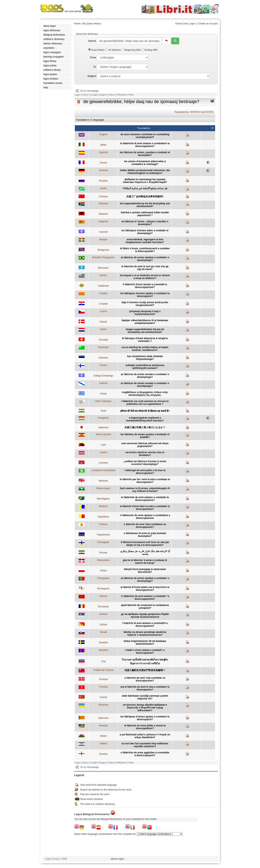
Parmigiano (103, 542)
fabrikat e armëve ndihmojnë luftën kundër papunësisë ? (145, 214)
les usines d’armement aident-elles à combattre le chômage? (145, 163)
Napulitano (103, 517)
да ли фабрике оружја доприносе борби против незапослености (145, 616)
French (103, 163)
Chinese (103, 197)
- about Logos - (117, 859)
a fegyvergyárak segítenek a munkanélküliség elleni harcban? (145, 419)
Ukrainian (103, 705)
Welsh (103, 736)
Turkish (103, 697)
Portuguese (103, 578)
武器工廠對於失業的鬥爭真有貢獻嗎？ (145, 670)
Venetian (103, 726)
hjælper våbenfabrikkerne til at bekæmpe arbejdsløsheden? (145, 322)
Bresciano (103, 268)
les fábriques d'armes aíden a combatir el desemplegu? (145, 232)
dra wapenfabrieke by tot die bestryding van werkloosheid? (145, 205)
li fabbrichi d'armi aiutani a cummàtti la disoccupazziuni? (145, 286)
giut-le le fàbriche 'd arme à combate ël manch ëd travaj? (145, 562)
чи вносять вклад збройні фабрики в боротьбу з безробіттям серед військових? (145, 708)
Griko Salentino (103, 401)
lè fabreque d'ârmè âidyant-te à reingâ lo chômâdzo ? (145, 340)
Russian (103, 181)
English (103, 134)
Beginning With (131, 50)
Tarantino (103, 650)
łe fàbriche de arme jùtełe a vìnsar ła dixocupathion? (145, 727)
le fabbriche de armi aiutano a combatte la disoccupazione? (145, 499)
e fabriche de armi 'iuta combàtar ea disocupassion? (145, 679)
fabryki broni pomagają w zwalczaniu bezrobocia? (145, 571)
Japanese (103, 427)
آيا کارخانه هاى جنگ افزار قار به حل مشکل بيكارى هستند (145, 553)
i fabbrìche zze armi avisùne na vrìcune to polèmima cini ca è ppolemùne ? (145, 403)
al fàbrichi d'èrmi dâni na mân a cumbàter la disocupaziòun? (145, 508)
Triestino (103, 687)
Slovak (103, 632)
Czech (103, 311)
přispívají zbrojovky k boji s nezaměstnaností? (145, 313)
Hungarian (103, 418)
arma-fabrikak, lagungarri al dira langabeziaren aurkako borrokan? (145, 241)
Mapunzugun (103, 488)
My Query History (92, 24)
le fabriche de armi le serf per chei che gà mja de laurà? (145, 268)
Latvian (103, 452)
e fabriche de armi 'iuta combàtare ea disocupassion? (145, 526)
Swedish (103, 643)
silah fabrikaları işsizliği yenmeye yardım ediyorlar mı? (145, 697)
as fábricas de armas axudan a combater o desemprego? (145, 376)
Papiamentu (103, 535)
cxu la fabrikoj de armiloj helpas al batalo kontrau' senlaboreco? (145, 349)
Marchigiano (103, 499)
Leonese (103, 463)
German (103, 170)
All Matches (113, 50)
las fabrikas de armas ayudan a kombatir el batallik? (145, 436)
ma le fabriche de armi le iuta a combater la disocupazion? (145, 688)
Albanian (103, 214)
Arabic (103, 188)
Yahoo (111, 95)
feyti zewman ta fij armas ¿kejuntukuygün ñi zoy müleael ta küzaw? (145, 490)
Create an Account (208, 24)
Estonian (103, 358)
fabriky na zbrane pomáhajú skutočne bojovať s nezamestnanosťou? (145, 634)
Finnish (103, 365)
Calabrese (103, 286)
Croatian (103, 304)
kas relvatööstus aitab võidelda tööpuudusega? (145, 358)
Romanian (103, 607)
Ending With (150, 50)
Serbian (103, 614)
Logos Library (82, 95)
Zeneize (103, 754)
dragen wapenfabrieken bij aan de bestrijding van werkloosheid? (145, 331)
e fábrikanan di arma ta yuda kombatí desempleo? (145, 535)
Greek (103, 394)
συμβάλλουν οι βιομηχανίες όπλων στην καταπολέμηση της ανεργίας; (145, 394)
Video (131, 95)
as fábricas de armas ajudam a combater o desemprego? (145, 259)
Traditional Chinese (103, 670)
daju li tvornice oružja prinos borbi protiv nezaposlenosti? (145, 304)
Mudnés (103, 506)
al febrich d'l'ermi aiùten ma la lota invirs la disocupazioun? (145, 589)
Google (94, 95)
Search (92, 41)
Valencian (103, 718)
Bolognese (103, 250)
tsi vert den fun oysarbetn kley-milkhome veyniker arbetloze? (145, 745)
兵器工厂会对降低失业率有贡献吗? (145, 197)
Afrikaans (103, 204)
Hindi (103, 411)
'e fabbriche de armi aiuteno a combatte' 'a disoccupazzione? (145, 598)
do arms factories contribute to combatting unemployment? (145, 136)
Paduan (103, 524)
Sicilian (103, 625)
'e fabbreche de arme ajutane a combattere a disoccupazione (145, 517)
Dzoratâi (103, 340)
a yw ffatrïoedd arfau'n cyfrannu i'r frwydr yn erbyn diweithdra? (145, 736)
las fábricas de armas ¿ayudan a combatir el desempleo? (145, 154)
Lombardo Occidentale (103, 470)
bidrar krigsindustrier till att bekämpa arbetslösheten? (145, 643)
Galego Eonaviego (103, 376)
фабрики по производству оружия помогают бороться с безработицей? (145, 181)
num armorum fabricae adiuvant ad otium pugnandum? (145, 445)
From (93, 58)
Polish (103, 571)
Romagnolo (103, 589)
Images (103, 95)
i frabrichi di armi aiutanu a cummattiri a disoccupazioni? (145, 625)
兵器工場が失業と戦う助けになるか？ (145, 427)
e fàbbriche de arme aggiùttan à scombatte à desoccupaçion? (145, 754)
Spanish (103, 152)
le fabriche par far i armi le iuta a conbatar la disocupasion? (145, 481)
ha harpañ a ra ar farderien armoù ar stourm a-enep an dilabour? (145, 277)
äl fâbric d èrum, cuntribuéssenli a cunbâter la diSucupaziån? (145, 250)
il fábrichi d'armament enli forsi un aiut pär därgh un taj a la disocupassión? (145, 544)
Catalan (103, 293)
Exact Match (97, 50)
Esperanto (103, 347)
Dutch (103, 329)
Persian (103, 553)
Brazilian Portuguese (103, 257)
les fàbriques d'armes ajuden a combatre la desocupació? (145, 295)
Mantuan (103, 481)
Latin (103, 445)
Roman (103, 596)
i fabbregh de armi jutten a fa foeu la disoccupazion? (145, 472)
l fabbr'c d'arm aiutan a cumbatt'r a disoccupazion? (145, 651)
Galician (103, 383)
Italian (103, 145)
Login (192, 24)
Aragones (103, 221)
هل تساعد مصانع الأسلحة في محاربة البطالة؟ (145, 188)
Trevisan (103, 679)
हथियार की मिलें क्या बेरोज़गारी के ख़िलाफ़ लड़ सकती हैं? (145, 411)
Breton (103, 275)
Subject (92, 76)
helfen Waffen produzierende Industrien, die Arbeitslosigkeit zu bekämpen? (145, 172)
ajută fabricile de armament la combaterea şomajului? (145, 607)
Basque (103, 239)
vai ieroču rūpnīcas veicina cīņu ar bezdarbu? (145, 454)
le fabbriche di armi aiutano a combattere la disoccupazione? (145, 145)
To (95, 67)
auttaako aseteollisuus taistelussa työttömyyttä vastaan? (145, 367)
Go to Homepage (89, 91)
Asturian (103, 232)
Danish (103, 322)
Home (77, 24)
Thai (103, 661)
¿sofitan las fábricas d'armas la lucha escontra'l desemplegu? (145, 463)
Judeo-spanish (103, 434)
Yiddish (103, 744)
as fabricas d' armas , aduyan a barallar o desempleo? (145, 223)
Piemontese (103, 560)
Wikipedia (121, 95)
